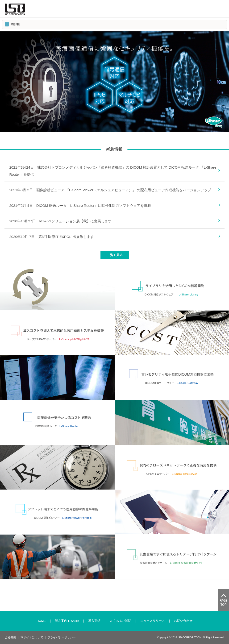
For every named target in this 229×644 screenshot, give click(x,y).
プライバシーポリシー (62, 637)
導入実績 (94, 621)
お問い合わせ (183, 621)
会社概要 (10, 637)
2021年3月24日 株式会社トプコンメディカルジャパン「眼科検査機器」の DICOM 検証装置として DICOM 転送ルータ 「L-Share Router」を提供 (113, 171)
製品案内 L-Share (67, 621)
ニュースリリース (153, 621)
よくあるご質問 (120, 621)
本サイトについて (32, 637)
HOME (41, 621)
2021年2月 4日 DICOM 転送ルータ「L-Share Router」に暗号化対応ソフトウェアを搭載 (80, 206)
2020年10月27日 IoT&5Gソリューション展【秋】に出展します (60, 221)
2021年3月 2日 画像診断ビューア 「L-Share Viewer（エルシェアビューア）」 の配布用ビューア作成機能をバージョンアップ (110, 190)
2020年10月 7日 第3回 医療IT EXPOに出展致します (52, 237)
